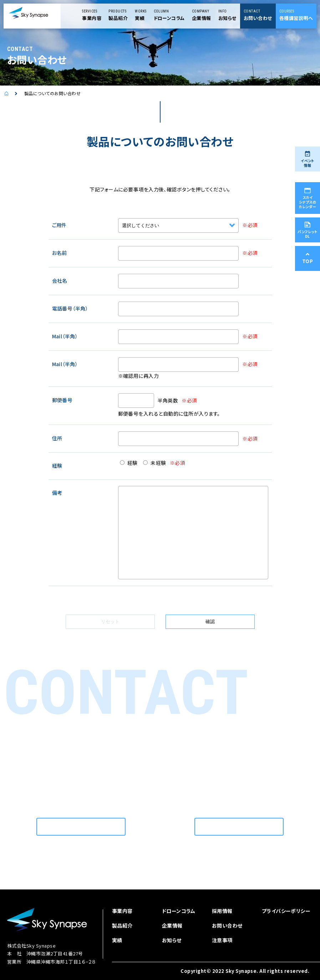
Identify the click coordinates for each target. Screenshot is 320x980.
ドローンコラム (179, 911)
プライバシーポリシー (286, 911)
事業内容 (122, 911)
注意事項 (222, 940)
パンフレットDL (308, 230)
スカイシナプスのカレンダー (307, 198)
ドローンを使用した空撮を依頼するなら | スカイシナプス (14, 93)
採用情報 (222, 911)
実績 (117, 940)
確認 (210, 622)
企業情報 (172, 925)
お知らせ (172, 940)
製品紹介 (122, 925)
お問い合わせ (227, 925)
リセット (110, 622)
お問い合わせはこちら (81, 827)
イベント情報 (308, 159)
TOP (308, 258)
